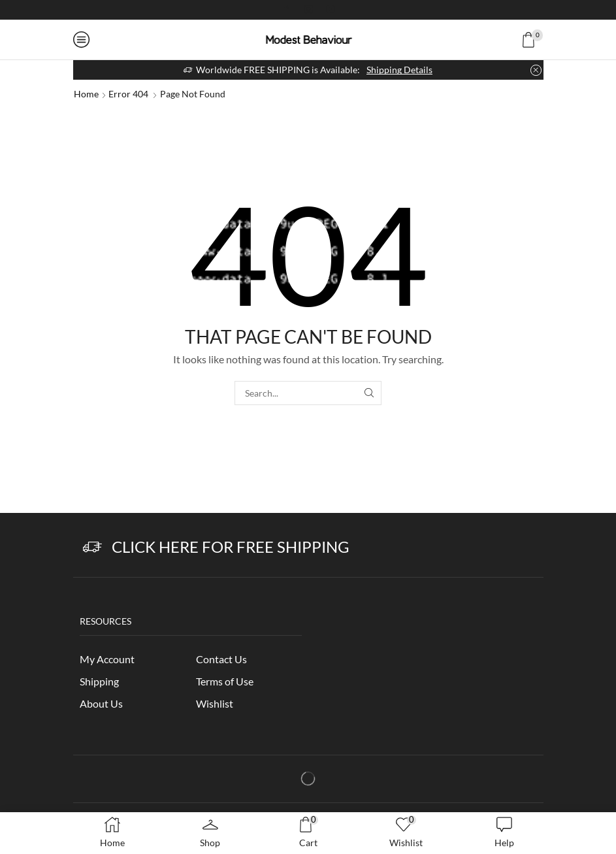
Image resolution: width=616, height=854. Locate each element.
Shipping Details (399, 70)
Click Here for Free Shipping (231, 547)
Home (86, 94)
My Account (107, 659)
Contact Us (221, 659)
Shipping (99, 681)
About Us (101, 703)
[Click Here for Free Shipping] (92, 547)
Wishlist (215, 703)
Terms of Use (225, 681)
